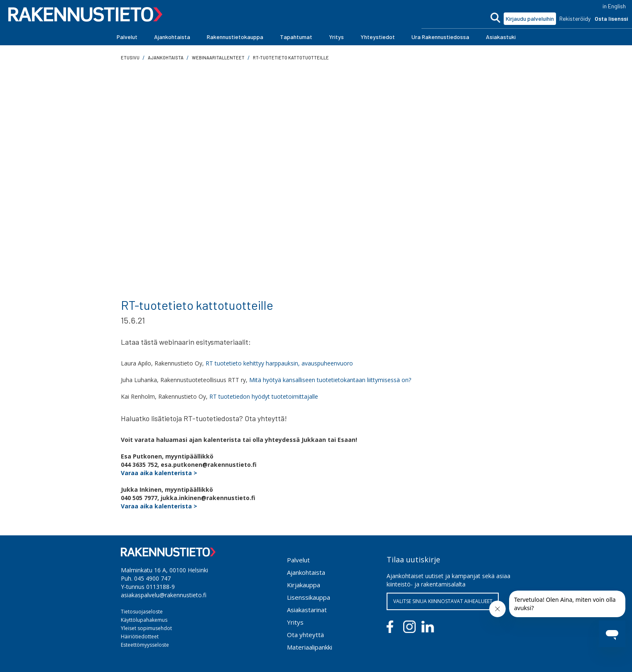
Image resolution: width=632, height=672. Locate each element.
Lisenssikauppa (309, 597)
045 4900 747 (152, 578)
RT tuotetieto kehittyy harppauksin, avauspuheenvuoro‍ (279, 363)
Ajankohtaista (306, 572)
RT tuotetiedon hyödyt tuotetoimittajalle (264, 396)
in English (614, 6)
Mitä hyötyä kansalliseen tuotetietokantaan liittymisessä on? (330, 380)
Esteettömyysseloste (145, 645)
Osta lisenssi (611, 18)
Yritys (295, 622)
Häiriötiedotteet (140, 636)
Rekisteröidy (575, 18)
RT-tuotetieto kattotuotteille (291, 58)
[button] (127, 37)
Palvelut (298, 560)
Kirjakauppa (304, 585)
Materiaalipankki (310, 647)
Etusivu (130, 58)
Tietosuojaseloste (142, 612)
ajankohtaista (166, 58)
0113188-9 (160, 587)
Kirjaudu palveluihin (530, 18)
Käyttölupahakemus (144, 620)
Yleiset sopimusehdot (146, 628)
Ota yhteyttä (305, 635)
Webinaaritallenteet (218, 58)
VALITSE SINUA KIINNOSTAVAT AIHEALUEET (443, 601)
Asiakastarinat (307, 610)
